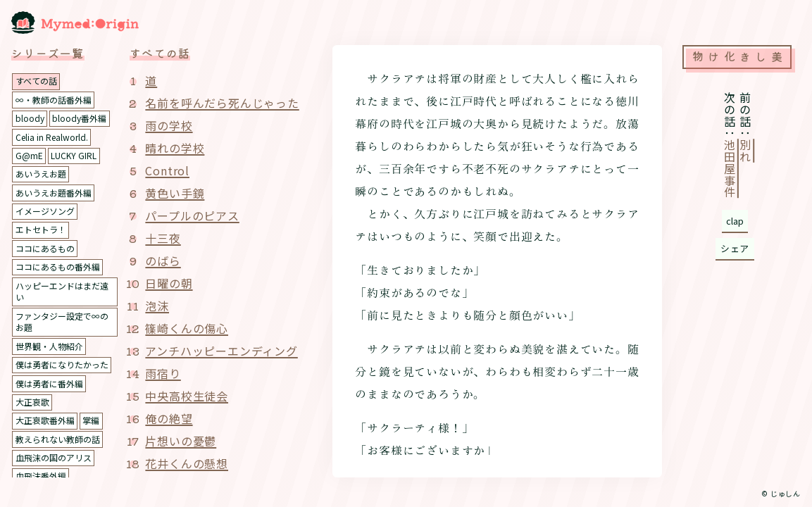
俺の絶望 (169, 418)
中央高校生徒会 (187, 396)
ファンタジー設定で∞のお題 (62, 322)
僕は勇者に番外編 (49, 383)
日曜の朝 (169, 283)
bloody (30, 118)
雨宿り (163, 373)
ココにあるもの (45, 248)
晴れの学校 (175, 148)
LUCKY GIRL (74, 155)
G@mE (29, 155)
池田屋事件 (730, 169)
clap (735, 221)
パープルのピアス (192, 215)
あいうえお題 (41, 174)
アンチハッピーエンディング (221, 351)
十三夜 (163, 238)
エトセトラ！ (41, 229)
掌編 (91, 420)
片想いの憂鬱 (181, 441)
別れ (745, 151)
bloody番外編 (79, 118)
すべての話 (36, 81)
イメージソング (45, 211)
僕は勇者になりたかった (62, 364)
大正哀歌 (32, 402)
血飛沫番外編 (41, 476)
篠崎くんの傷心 (187, 328)
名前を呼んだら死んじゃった (222, 103)
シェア (735, 248)
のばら (163, 261)
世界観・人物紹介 (49, 346)
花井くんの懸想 (187, 463)
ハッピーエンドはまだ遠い (62, 292)
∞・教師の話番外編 (54, 100)
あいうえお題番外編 (54, 193)
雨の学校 (169, 125)
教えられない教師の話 (58, 439)
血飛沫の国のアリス (54, 457)
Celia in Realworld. (52, 137)
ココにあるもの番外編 (58, 267)
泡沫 (157, 306)
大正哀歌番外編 (45, 420)
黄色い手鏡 (175, 193)
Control (167, 170)
